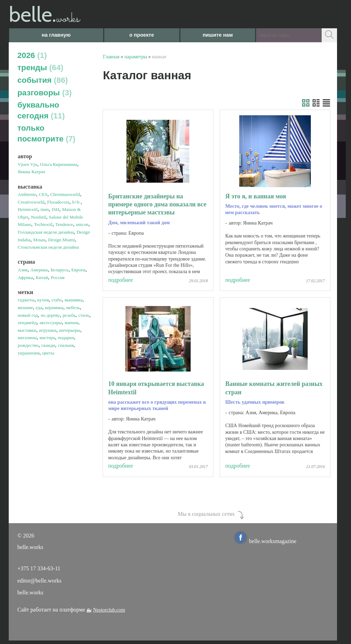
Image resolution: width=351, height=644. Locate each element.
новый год (28, 315)
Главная (111, 57)
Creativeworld (31, 202)
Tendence (64, 224)
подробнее (121, 280)
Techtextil (43, 224)
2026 (32, 55)
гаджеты (26, 300)
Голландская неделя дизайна (46, 232)
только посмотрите (46, 133)
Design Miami (62, 240)
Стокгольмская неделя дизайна (48, 247)
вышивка (74, 300)
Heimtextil (28, 209)
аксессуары (51, 323)
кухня (43, 300)
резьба (69, 315)
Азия (23, 270)
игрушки (48, 330)
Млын (39, 240)
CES (43, 194)
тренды (41, 67)
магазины (27, 338)
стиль (84, 315)
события (43, 80)
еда (39, 308)
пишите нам (218, 35)
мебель (73, 308)
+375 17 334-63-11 (39, 568)
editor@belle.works (39, 581)
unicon (82, 224)
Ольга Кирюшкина (58, 164)
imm (45, 209)
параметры (136, 57)
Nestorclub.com (109, 610)
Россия (58, 277)
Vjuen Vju (28, 164)
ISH (55, 209)
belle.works (30, 592)
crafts (57, 300)
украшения (29, 353)
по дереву (50, 315)
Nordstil (38, 217)
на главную (56, 35)
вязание (25, 308)
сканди (48, 345)
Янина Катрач (32, 172)
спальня (66, 345)
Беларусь (60, 270)
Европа (78, 270)
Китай (42, 277)
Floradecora (58, 202)
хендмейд (27, 323)
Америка (39, 270)
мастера (47, 338)
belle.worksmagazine (266, 541)
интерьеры (70, 330)
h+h (76, 202)
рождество (28, 345)
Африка (25, 277)
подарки (66, 338)
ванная (71, 323)
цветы (48, 353)
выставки (27, 330)
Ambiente (27, 194)
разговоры (45, 93)
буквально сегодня (41, 110)
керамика (54, 308)
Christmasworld (65, 194)
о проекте (142, 35)
